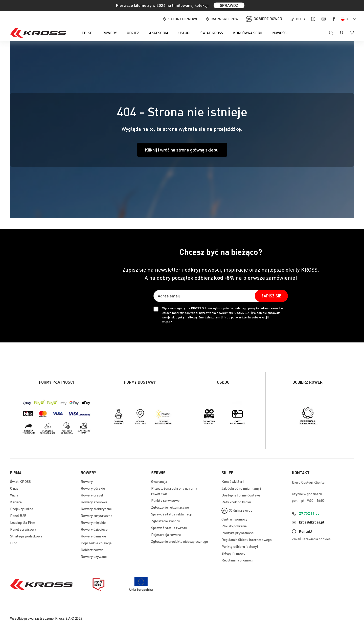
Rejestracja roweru (166, 534)
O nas (14, 488)
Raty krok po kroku (236, 502)
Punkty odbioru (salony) (240, 546)
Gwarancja (159, 481)
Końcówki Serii (233, 481)
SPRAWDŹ (229, 5)
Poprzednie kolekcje (96, 543)
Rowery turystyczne (96, 515)
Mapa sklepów (225, 19)
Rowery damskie (93, 536)
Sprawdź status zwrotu (169, 528)
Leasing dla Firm (23, 522)
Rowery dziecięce (94, 529)
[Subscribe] (271, 296)
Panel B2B (18, 515)
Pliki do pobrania (234, 526)
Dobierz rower (268, 18)
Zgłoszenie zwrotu (165, 521)
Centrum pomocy (234, 519)
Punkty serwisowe (165, 500)
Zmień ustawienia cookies (311, 539)
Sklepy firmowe (233, 553)
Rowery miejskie (93, 522)
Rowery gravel (92, 495)
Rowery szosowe (94, 502)
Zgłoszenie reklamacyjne (170, 507)
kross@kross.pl (312, 522)
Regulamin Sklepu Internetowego (247, 539)
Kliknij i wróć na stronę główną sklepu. (182, 150)
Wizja (14, 495)
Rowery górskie (93, 488)
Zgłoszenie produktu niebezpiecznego (180, 541)
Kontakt (306, 531)
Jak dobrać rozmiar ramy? (241, 488)
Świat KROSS (20, 481)
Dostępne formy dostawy (241, 495)
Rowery (87, 481)
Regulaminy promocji (237, 560)
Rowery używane (94, 556)
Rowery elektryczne (96, 509)
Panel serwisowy (23, 529)
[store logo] (38, 33)
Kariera (16, 502)
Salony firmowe (183, 19)
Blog (300, 19)
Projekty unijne (22, 509)
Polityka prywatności (238, 533)
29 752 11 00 (309, 513)
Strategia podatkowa (26, 536)
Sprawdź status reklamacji (171, 514)
